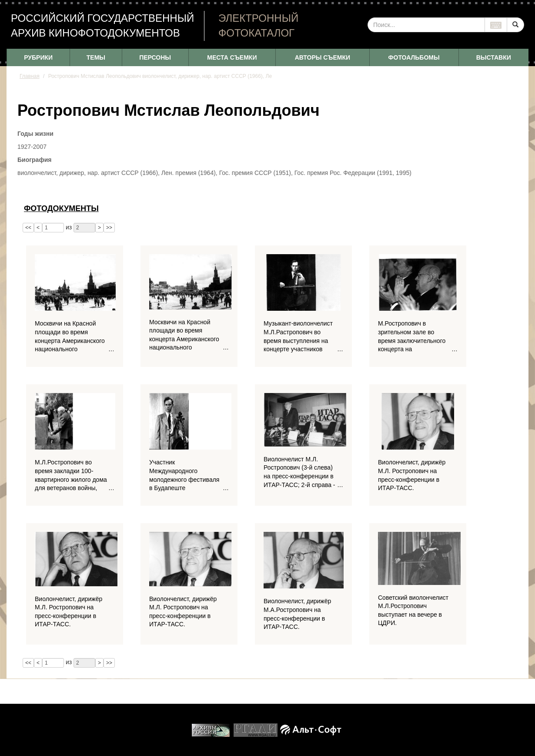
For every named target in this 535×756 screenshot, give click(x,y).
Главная (30, 76)
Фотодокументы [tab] (61, 208)
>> (109, 228)
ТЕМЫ (96, 57)
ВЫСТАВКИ (494, 57)
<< (28, 228)
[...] (426, 25)
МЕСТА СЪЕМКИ (232, 57)
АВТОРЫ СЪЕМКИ (323, 57)
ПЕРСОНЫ (155, 57)
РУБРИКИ (38, 57)
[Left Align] (515, 25)
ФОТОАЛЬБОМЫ (414, 57)
